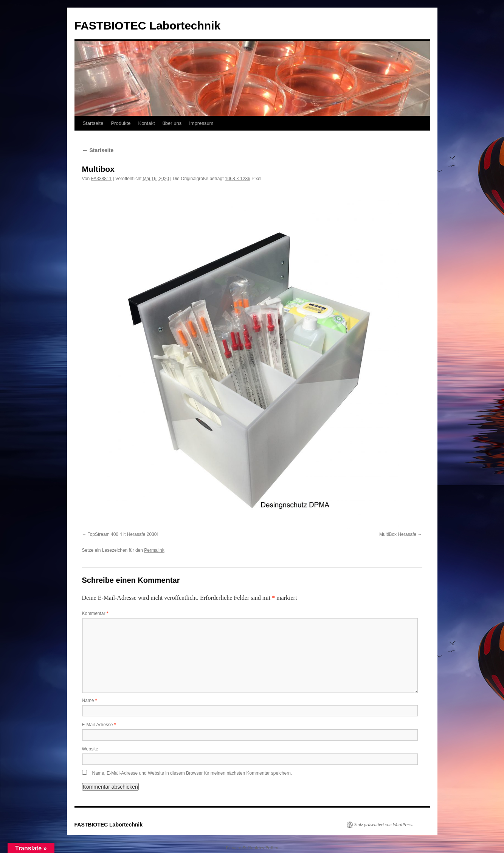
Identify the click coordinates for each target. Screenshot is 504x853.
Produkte (121, 123)
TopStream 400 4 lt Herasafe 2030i (123, 534)
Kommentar (95, 613)
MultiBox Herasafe (398, 534)
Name (90, 700)
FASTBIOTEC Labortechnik (148, 26)
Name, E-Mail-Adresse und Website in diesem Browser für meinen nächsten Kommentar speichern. (192, 773)
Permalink (154, 550)
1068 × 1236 (238, 179)
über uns (172, 123)
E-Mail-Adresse (99, 725)
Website (90, 749)
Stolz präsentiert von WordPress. (384, 825)
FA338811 (102, 179)
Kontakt (146, 123)
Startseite (93, 123)
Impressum (201, 123)
